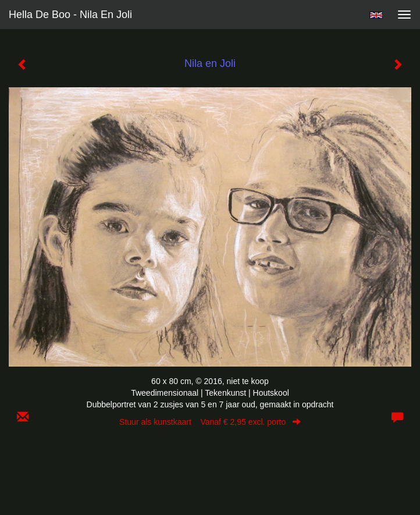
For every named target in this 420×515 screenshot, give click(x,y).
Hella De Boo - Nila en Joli (70, 15)
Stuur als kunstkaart (210, 422)
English (376, 15)
